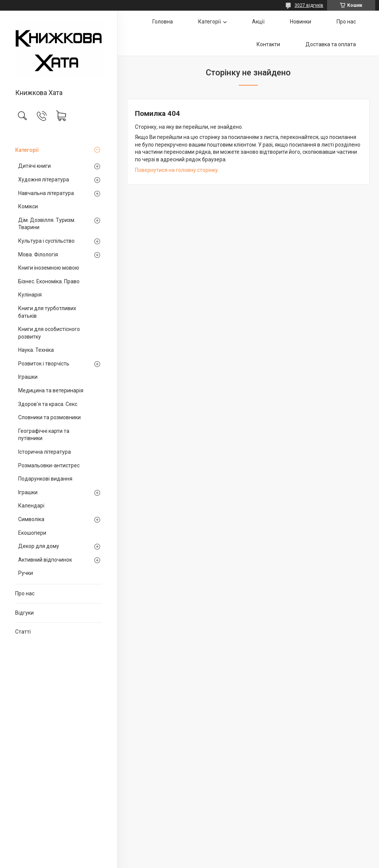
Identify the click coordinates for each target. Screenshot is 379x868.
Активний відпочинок (45, 560)
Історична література (45, 452)
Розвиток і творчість (44, 364)
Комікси (28, 206)
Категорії (27, 150)
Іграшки (28, 377)
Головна (163, 22)
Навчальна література (46, 193)
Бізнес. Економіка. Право (49, 281)
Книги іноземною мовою (49, 268)
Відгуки (24, 613)
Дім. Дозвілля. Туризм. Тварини (47, 224)
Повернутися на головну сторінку (176, 170)
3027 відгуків (309, 5)
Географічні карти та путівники (44, 435)
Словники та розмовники (49, 417)
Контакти (268, 44)
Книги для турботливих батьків (47, 312)
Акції (258, 22)
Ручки (26, 573)
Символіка (31, 519)
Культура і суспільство (46, 241)
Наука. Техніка (36, 350)
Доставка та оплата (331, 44)
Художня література (44, 180)
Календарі (31, 506)
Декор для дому (39, 546)
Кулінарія (30, 295)
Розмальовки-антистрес (49, 465)
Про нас (25, 593)
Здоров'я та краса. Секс (48, 404)
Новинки (301, 22)
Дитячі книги (34, 166)
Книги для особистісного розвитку (49, 333)
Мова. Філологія (38, 254)
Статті (23, 632)
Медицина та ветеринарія (51, 390)
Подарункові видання (45, 479)
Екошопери (32, 533)
